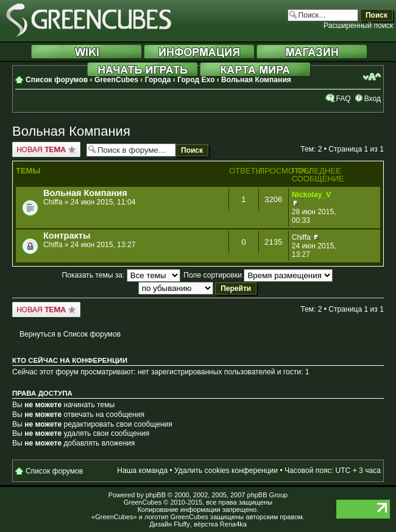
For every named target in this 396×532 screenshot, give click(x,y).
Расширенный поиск (358, 26)
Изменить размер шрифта (372, 77)
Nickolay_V (312, 195)
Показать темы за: (121, 275)
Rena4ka (233, 524)
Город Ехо (196, 80)
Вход (373, 99)
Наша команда (142, 471)
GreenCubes (116, 80)
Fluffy (182, 524)
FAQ (343, 99)
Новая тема (46, 149)
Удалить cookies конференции (226, 471)
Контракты (67, 236)
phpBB (156, 495)
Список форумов (57, 80)
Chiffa (53, 202)
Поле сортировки (258, 275)
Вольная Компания (256, 80)
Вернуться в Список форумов (70, 334)
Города (158, 80)
